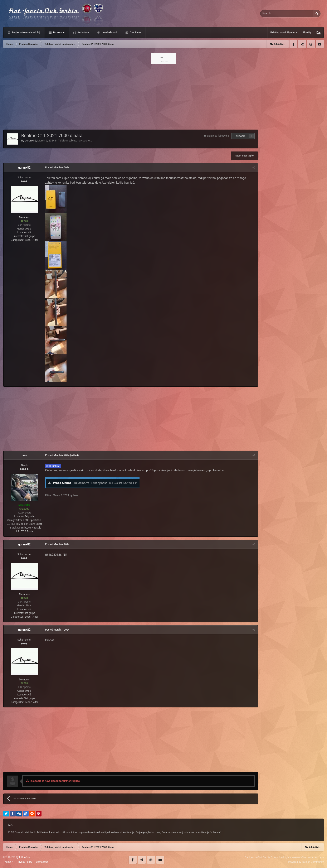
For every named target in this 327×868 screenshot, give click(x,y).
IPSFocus (24, 857)
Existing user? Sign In (284, 32)
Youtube (320, 44)
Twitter (302, 44)
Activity (83, 32)
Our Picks (135, 32)
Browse (58, 32)
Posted (57, 168)
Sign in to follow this (218, 136)
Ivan (24, 455)
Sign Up (307, 33)
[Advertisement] (163, 95)
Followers (240, 136)
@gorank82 (53, 466)
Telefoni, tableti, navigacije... (75, 141)
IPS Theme (9, 857)
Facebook (293, 44)
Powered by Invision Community (306, 862)
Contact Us (42, 862)
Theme (8, 862)
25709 (24, 509)
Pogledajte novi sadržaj (26, 32)
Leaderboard (109, 32)
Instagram (311, 44)
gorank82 (30, 141)
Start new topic (244, 156)
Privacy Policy (25, 862)
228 (24, 221)
